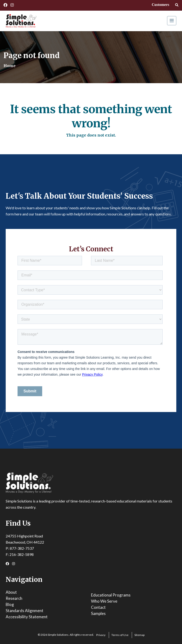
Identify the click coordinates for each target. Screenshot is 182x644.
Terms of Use (120, 635)
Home (10, 66)
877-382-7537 (22, 548)
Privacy (101, 635)
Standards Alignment (25, 611)
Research (14, 598)
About (11, 592)
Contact (98, 607)
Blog (10, 604)
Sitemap (139, 635)
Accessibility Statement (27, 617)
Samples (98, 613)
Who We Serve (104, 601)
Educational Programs (111, 595)
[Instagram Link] (12, 5)
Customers (160, 5)
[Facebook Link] (5, 5)
